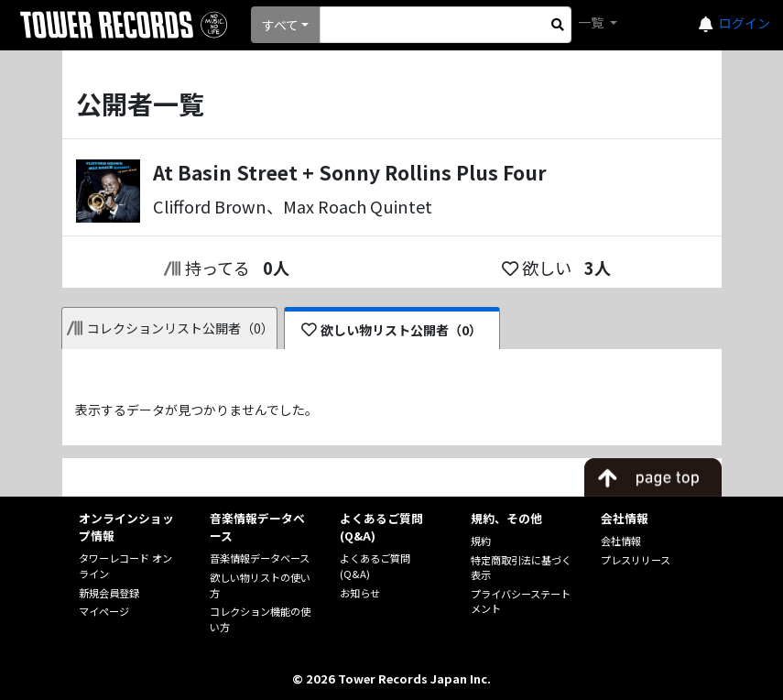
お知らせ (360, 593)
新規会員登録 (109, 593)
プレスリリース (636, 560)
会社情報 (621, 541)
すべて (280, 25)
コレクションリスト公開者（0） (171, 328)
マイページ (104, 611)
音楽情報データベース (260, 558)
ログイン (745, 23)
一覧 (592, 22)
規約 (481, 541)
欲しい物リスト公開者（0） (391, 330)
